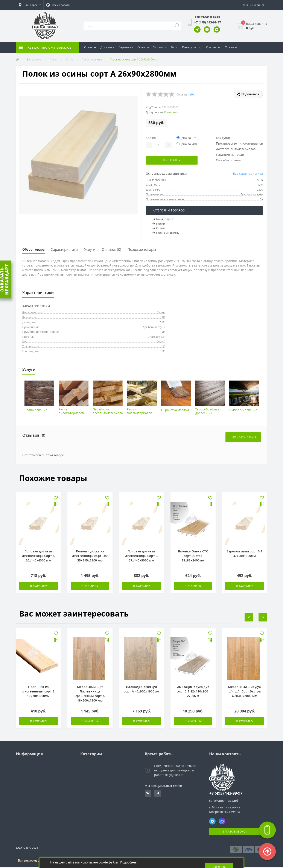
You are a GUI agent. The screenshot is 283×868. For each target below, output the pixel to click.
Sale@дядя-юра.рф (208, 17)
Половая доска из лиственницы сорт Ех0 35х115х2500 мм (90, 556)
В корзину (172, 160)
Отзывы (231, 47)
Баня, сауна (34, 59)
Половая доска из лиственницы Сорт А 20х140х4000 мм (38, 556)
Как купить (224, 138)
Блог (174, 47)
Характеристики (68, 250)
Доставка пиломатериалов (236, 149)
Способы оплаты (228, 160)
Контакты (213, 47)
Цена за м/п (187, 144)
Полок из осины (92, 59)
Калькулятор (192, 47)
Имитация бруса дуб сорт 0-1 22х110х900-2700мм (193, 692)
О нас (90, 47)
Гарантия (126, 47)
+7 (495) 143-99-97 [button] (226, 794)
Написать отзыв (243, 438)
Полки (54, 59)
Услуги (160, 47)
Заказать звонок (235, 832)
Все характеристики (248, 173)
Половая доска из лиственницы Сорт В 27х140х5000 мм (141, 556)
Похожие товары (146, 250)
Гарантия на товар (230, 155)
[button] (30, 5)
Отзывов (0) (116, 250)
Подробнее (128, 862)
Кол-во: (151, 138)
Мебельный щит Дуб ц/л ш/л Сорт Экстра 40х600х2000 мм (244, 692)
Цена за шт (186, 138)
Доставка (107, 47)
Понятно (219, 863)
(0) (192, 94)
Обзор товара (36, 250)
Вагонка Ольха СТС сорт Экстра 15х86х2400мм (193, 556)
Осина (70, 59)
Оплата (143, 47)
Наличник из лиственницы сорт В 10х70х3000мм (38, 692)
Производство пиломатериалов (239, 143)
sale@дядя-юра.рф (224, 801)
